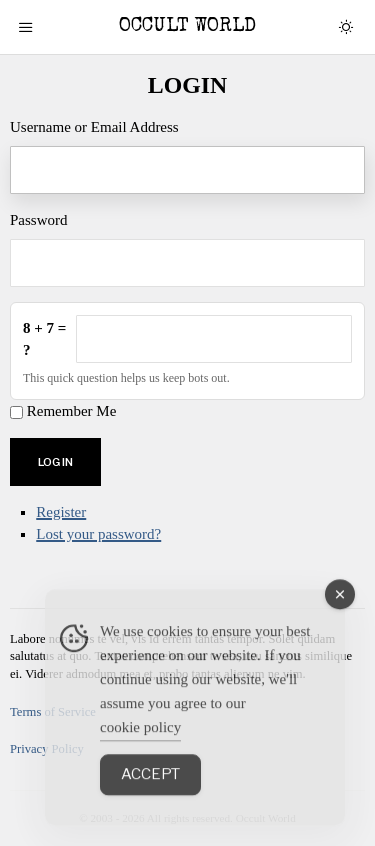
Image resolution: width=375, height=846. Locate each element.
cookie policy (140, 750)
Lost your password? (98, 534)
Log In (55, 462)
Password (39, 220)
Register (61, 512)
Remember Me (72, 411)
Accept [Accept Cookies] (150, 797)
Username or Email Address (94, 127)
